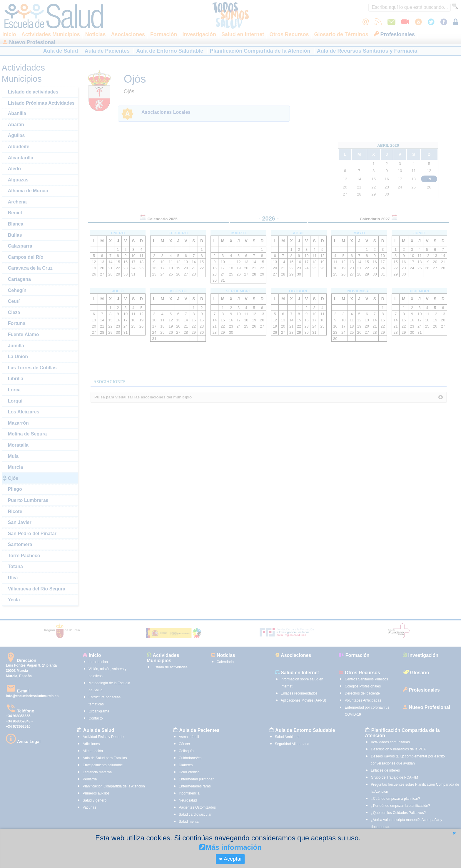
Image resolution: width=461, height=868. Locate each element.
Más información (230, 847)
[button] (454, 833)
